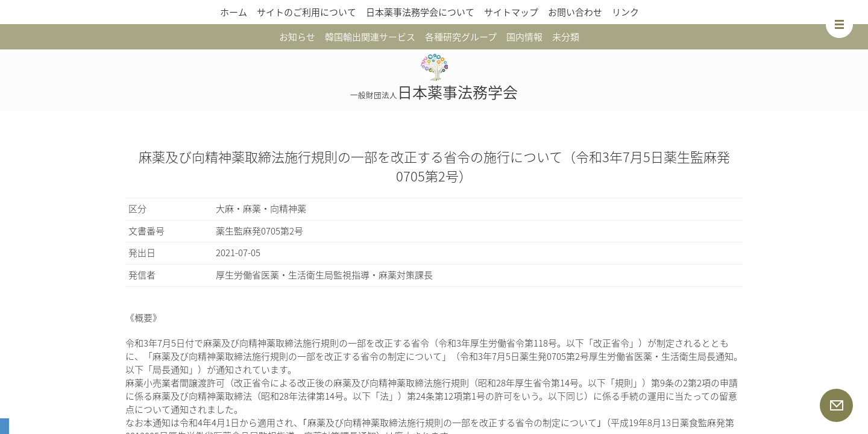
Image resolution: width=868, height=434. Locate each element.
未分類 (566, 37)
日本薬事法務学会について (420, 12)
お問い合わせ (575, 12)
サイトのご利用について (307, 12)
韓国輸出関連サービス (370, 37)
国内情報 (524, 37)
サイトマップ (511, 12)
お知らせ (297, 37)
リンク (625, 12)
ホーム (234, 12)
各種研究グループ (461, 37)
